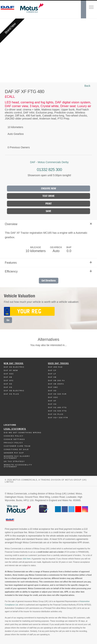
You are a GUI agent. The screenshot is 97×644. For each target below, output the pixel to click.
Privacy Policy (13, 443)
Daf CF (52, 370)
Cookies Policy (14, 436)
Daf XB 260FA (56, 384)
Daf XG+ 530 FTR (58, 418)
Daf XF (52, 401)
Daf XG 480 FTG (57, 407)
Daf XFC (9, 381)
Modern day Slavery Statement (17, 457)
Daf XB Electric (14, 391)
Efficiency (48, 271)
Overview (49, 224)
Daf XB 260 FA (56, 381)
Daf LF (52, 374)
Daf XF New (11, 370)
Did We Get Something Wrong (23, 433)
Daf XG (8, 387)
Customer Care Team (17, 446)
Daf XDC (9, 374)
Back (87, 86)
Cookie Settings (14, 439)
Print (49, 204)
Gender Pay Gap (14, 453)
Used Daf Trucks (58, 363)
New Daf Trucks (14, 363)
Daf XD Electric (14, 367)
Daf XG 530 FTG (57, 411)
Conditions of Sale (16, 449)
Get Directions (49, 281)
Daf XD (8, 384)
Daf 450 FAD (55, 367)
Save (48, 211)
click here (27, 559)
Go (8, 320)
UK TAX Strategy (14, 461)
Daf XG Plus (11, 394)
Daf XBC (53, 387)
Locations (10, 425)
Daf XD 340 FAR (57, 394)
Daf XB (8, 377)
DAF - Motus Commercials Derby (49, 162)
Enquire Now (49, 188)
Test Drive (48, 196)
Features (48, 262)
